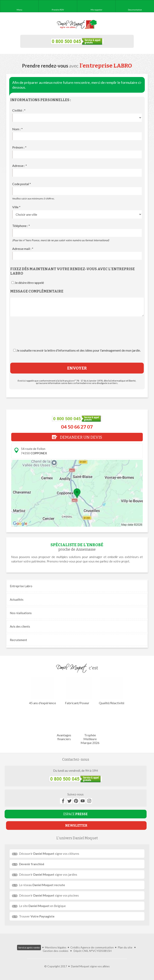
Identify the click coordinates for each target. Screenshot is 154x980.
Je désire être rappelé (29, 283)
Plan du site (125, 947)
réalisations (21, 613)
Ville (16, 207)
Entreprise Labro (21, 586)
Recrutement (18, 640)
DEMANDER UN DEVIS (77, 437)
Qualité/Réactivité (112, 691)
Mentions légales (56, 947)
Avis (20, 626)
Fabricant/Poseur (77, 691)
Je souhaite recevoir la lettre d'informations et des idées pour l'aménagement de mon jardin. (79, 350)
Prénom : (19, 147)
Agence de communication (97, 947)
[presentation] (77, 336)
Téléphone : (21, 226)
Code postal (22, 184)
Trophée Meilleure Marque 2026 (90, 727)
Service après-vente (29, 948)
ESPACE (75, 814)
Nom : (17, 129)
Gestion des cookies (56, 951)
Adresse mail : (23, 249)
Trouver (37, 916)
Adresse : (20, 166)
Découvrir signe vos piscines (49, 895)
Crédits (75, 947)
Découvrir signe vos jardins (48, 874)
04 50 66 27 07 (77, 427)
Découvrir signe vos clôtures (49, 854)
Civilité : (19, 110)
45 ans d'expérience (43, 691)
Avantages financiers (64, 725)
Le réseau (42, 885)
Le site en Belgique (42, 906)
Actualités (17, 599)
